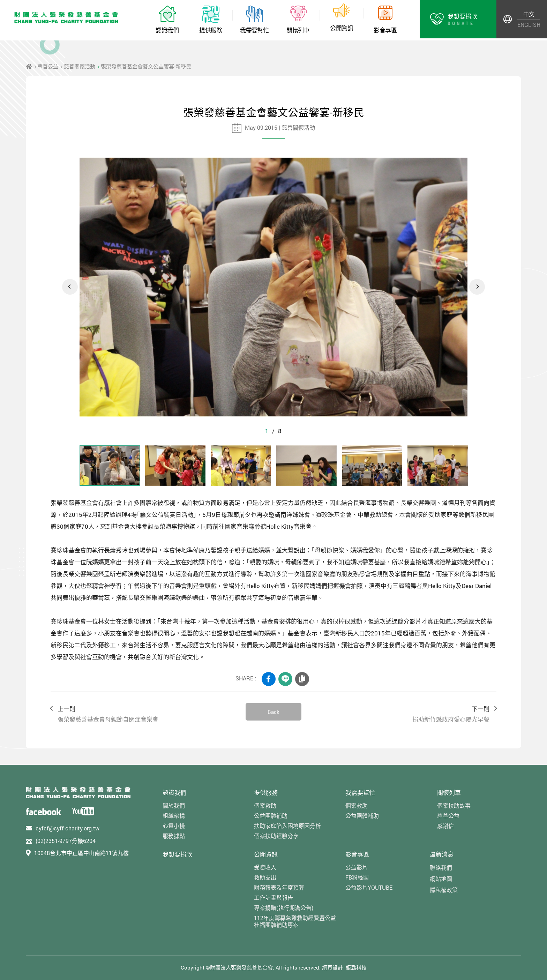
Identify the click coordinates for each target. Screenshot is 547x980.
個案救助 (265, 805)
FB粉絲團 (357, 877)
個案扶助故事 (454, 805)
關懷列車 (449, 793)
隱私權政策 (444, 890)
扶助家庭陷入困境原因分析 (287, 826)
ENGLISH (529, 25)
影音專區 (357, 854)
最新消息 (442, 854)
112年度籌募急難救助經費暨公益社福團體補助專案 (295, 921)
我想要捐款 (177, 854)
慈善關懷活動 (80, 66)
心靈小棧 (174, 826)
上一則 (145, 714)
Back (273, 712)
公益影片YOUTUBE (369, 887)
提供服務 (266, 793)
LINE (285, 679)
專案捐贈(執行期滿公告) (284, 908)
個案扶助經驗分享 (276, 836)
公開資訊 (266, 854)
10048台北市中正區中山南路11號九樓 (81, 853)
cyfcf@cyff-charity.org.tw (68, 828)
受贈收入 (265, 867)
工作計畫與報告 (273, 898)
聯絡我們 (441, 868)
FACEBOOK (269, 679)
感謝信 (445, 826)
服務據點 (174, 836)
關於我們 (174, 805)
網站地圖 (441, 879)
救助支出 (265, 877)
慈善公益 (48, 66)
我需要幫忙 (360, 793)
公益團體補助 (271, 816)
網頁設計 (332, 967)
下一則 (402, 714)
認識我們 (174, 793)
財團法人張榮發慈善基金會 (66, 17)
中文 (529, 14)
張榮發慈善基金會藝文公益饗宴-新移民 (146, 66)
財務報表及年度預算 (279, 887)
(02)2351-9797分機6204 (66, 841)
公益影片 (357, 867)
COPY (302, 679)
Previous (70, 287)
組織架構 (174, 816)
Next (477, 287)
